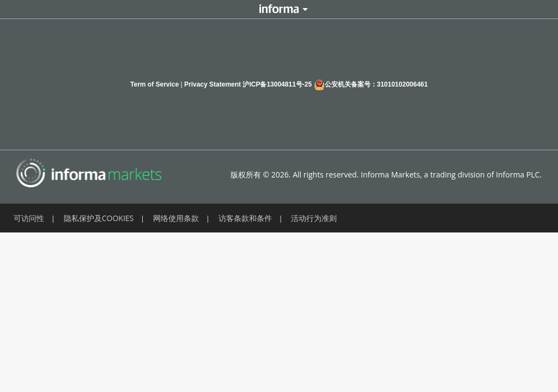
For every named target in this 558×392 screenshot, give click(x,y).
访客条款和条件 (245, 218)
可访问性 (29, 218)
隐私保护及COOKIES (99, 218)
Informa (279, 9)
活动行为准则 (314, 218)
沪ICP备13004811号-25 (277, 84)
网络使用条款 (176, 218)
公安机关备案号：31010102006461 (371, 85)
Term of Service (154, 84)
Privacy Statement (213, 84)
